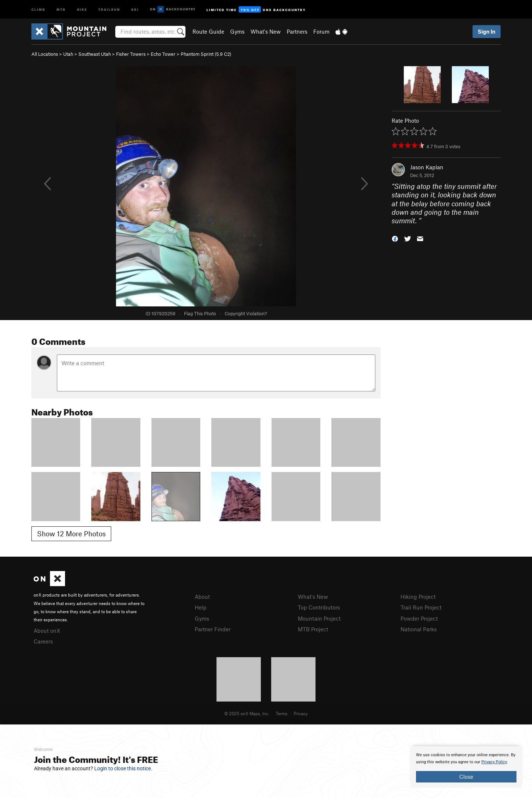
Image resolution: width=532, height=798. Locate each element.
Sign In (487, 31)
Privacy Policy (494, 762)
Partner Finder (213, 629)
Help (201, 607)
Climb (38, 9)
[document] (466, 767)
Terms (282, 713)
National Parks (419, 629)
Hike (82, 9)
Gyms (237, 31)
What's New (266, 31)
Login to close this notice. (123, 768)
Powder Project (419, 618)
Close (466, 777)
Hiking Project (418, 597)
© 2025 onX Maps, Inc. (247, 713)
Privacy (301, 713)
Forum (321, 31)
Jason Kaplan (427, 167)
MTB (61, 9)
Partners (297, 31)
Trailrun (109, 9)
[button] (395, 238)
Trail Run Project (421, 607)
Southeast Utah (95, 54)
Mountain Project (319, 618)
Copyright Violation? (246, 313)
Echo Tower (163, 54)
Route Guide (208, 31)
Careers (43, 641)
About (202, 597)
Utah (68, 54)
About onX (47, 631)
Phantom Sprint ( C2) (206, 54)
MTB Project (313, 629)
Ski (135, 9)
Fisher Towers (131, 54)
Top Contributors (319, 607)
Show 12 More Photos (71, 534)
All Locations (45, 54)
